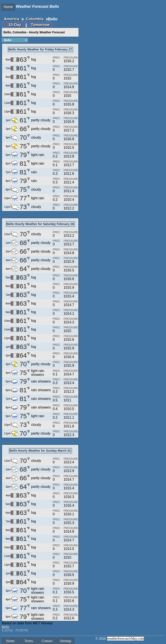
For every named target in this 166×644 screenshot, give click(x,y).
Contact (47, 641)
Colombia (35, 19)
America (12, 19)
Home (8, 7)
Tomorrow (40, 25)
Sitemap (65, 641)
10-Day (15, 25)
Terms (29, 641)
